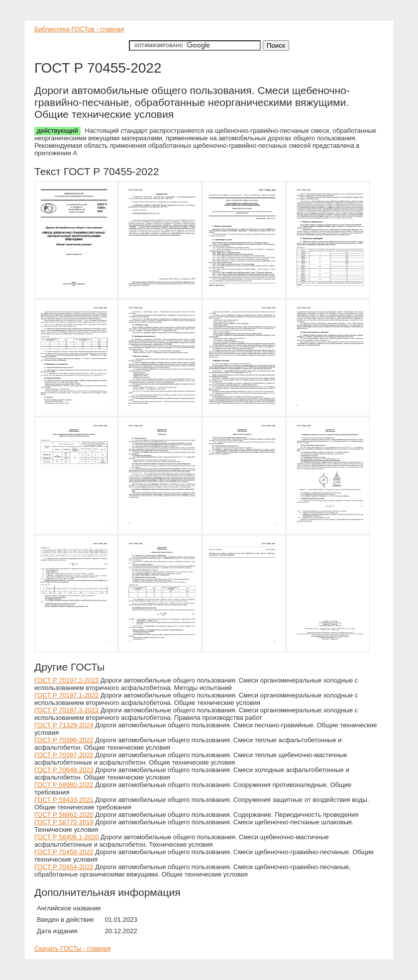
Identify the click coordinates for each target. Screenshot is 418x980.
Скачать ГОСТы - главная (73, 948)
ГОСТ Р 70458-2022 (64, 852)
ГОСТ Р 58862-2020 (64, 815)
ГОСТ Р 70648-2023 (64, 770)
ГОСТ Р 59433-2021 (64, 800)
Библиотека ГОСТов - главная (79, 29)
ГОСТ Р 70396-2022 (64, 740)
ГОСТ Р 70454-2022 (64, 867)
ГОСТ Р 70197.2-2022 (66, 680)
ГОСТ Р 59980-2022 (64, 785)
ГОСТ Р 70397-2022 (64, 755)
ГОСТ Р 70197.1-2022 (66, 695)
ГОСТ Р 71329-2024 (64, 725)
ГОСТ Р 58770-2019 (64, 822)
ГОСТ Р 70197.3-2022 (66, 710)
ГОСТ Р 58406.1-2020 (66, 837)
